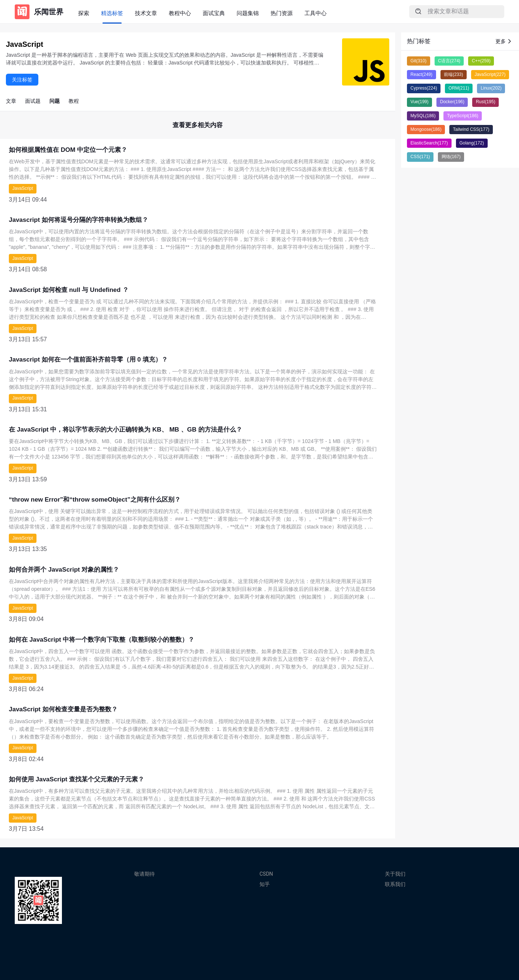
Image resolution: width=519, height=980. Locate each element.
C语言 (449, 61)
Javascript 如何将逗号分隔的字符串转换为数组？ (79, 220)
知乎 (265, 884)
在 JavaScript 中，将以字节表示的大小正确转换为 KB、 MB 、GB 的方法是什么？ (126, 430)
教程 (74, 101)
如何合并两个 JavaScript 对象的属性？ (64, 570)
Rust (486, 102)
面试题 (33, 101)
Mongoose (426, 129)
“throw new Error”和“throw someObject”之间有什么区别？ (95, 500)
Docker (452, 102)
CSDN (266, 874)
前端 (453, 74)
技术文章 (146, 13)
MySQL (423, 116)
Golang (472, 143)
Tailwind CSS (471, 129)
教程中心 (180, 13)
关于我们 (395, 874)
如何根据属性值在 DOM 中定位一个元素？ (68, 150)
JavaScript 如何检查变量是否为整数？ (63, 709)
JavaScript (23, 188)
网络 (451, 157)
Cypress (424, 88)
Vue (420, 102)
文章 (11, 101)
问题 (55, 101)
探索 (84, 13)
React (422, 74)
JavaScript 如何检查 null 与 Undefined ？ (69, 290)
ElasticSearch (429, 143)
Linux (491, 88)
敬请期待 (144, 874)
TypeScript (463, 116)
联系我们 (395, 884)
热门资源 (282, 13)
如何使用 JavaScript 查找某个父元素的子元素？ (76, 779)
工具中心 (316, 13)
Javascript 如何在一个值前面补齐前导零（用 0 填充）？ (88, 360)
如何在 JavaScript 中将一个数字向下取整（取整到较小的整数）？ (102, 640)
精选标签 (112, 13)
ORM (459, 88)
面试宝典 (214, 13)
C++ (481, 61)
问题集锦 (248, 13)
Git (419, 61)
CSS (420, 157)
